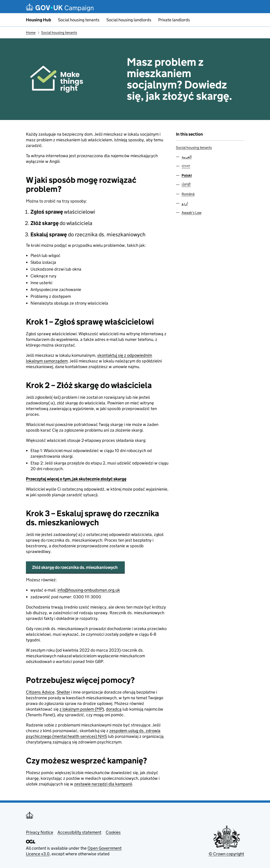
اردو (185, 203)
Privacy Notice (40, 832)
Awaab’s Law (191, 213)
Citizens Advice (40, 692)
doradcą (114, 709)
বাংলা (186, 166)
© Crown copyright (226, 854)
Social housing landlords (129, 20)
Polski (187, 175)
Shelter (63, 692)
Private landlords (174, 20)
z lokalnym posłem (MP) (82, 709)
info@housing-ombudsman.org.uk (89, 590)
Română (188, 194)
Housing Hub (39, 20)
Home (31, 33)
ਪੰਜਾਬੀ (186, 185)
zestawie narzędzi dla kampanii (103, 784)
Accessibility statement (79, 832)
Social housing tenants (79, 20)
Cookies (113, 832)
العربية (187, 157)
